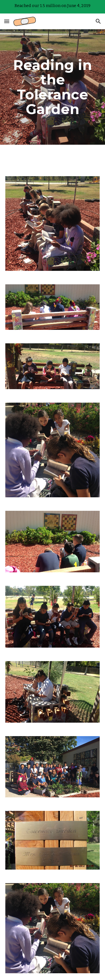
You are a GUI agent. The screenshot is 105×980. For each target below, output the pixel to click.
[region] (53, 7)
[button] (7, 21)
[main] (53, 87)
